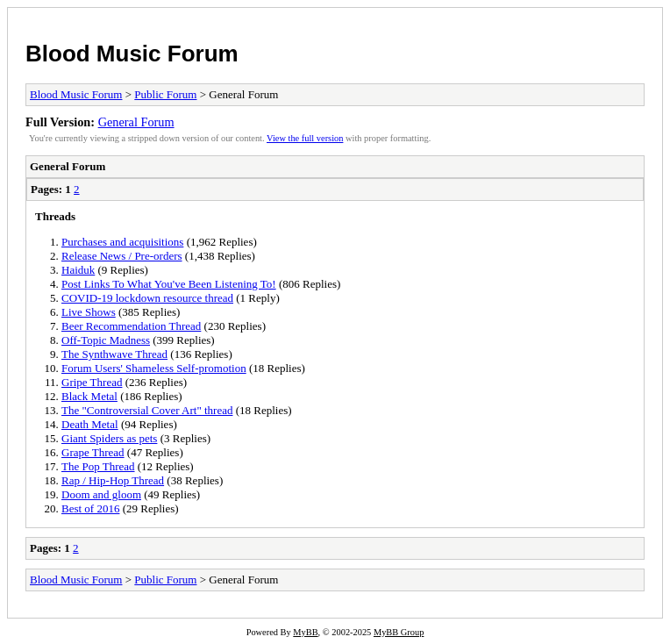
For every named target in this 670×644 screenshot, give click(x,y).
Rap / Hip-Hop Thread (113, 480)
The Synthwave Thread (114, 354)
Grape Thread (93, 452)
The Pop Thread (98, 466)
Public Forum (165, 94)
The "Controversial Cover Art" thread (147, 410)
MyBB (305, 632)
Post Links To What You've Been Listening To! (169, 284)
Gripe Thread (92, 382)
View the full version (305, 138)
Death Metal (90, 424)
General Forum (136, 122)
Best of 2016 (90, 508)
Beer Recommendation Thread (131, 326)
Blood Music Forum (132, 54)
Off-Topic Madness (106, 340)
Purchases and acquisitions (122, 242)
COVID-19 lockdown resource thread (147, 298)
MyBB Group (399, 632)
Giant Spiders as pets (109, 438)
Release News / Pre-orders (122, 256)
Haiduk (78, 270)
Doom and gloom (101, 494)
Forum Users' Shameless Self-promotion (154, 368)
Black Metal (89, 396)
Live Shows (89, 312)
